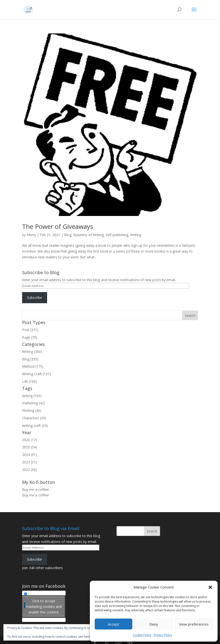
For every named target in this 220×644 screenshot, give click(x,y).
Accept (114, 624)
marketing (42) (34, 403)
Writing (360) (32, 352)
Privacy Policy (163, 635)
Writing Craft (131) (36, 374)
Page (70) (30, 337)
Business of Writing (89, 235)
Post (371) (30, 330)
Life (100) (30, 381)
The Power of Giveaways (58, 226)
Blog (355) (30, 359)
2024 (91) (30, 455)
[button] (210, 587)
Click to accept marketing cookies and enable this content (44, 606)
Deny (154, 624)
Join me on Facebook (44, 586)
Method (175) (33, 366)
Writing (136, 235)
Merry (31, 235)
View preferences (194, 624)
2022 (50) (30, 470)
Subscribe (34, 298)
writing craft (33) (35, 425)
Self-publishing (117, 235)
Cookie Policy (142, 635)
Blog (68, 235)
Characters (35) (34, 418)
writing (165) (32, 396)
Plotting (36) (32, 410)
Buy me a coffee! (35, 495)
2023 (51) (30, 462)
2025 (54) (30, 447)
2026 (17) (30, 440)
